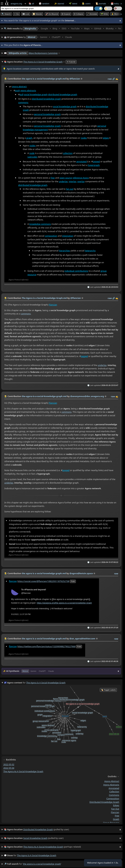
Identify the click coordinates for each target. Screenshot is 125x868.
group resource (111, 821)
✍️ (117, 79)
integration (68, 235)
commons (23, 102)
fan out (70, 189)
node (32, 153)
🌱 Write (104, 14)
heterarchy (90, 250)
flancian (13, 579)
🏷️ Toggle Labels (108, 688)
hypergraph (94, 165)
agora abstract (19, 86)
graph (29, 138)
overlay (81, 181)
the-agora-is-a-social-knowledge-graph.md (44, 395)
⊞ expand (66, 14)
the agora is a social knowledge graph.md (44, 79)
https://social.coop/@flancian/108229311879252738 (43, 579)
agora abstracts (28, 90)
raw (110, 79)
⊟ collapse (78, 14)
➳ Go (16, 14)
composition (51, 235)
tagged (96, 161)
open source (66, 177)
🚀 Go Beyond (52, 14)
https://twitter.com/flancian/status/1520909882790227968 (46, 645)
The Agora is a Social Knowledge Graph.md (44, 297)
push (17, 90)
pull (21, 94)
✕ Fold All (71, 62)
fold (73, 579)
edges (106, 138)
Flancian (53, 304)
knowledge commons (40, 224)
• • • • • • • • (62, 29)
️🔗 (114, 79)
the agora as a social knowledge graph (23, 770)
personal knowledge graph (47, 114)
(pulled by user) (62, 828)
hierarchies (64, 250)
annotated (81, 161)
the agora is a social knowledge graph (37, 854)
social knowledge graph (36, 94)
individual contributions (76, 270)
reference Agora (81, 177)
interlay (72, 181)
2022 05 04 (9, 766)
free (53, 177)
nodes (84, 138)
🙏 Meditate (116, 14)
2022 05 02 (9, 763)
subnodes (32, 156)
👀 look (26, 14)
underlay (63, 181)
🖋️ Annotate (92, 14)
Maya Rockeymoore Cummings (43, 53)
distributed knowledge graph (63, 94)
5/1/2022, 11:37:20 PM (21, 612)
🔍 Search (6, 14)
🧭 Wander (37, 14)
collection (68, 153)
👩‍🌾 (6, 79)
